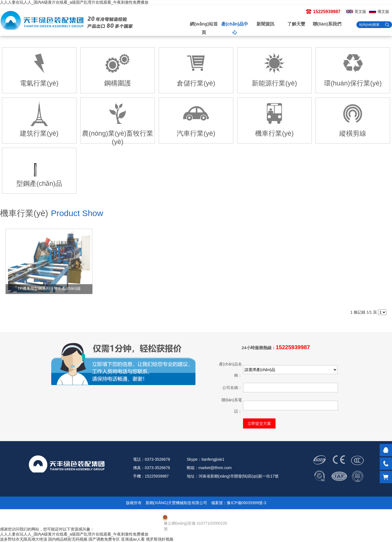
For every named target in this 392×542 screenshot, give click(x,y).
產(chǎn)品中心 (235, 28)
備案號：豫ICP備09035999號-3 (239, 503)
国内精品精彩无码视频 (68, 539)
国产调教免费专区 (104, 539)
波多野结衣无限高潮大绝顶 (24, 539)
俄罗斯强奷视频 (160, 539)
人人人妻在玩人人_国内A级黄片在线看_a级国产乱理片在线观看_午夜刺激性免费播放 (74, 2)
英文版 (360, 11)
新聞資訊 (265, 24)
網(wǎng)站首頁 (204, 28)
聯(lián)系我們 (327, 24)
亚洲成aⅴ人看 (133, 539)
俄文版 (383, 11)
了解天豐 (296, 24)
